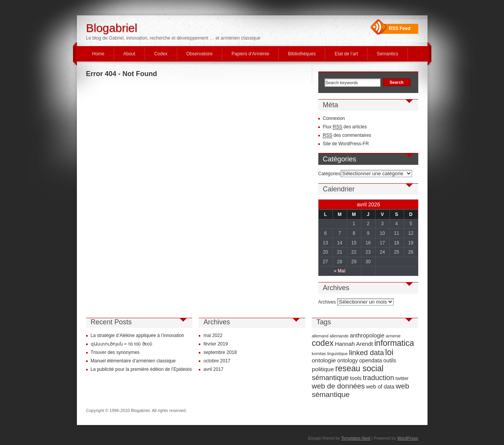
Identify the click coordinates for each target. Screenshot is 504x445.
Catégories (329, 174)
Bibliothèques (302, 54)
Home (98, 54)
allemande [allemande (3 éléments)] (339, 336)
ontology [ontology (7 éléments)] (348, 360)
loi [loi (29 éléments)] (389, 352)
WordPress (408, 438)
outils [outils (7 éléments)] (390, 360)
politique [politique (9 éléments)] (323, 369)
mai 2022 (213, 335)
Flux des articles (345, 127)
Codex (161, 54)
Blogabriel (112, 28)
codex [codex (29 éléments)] (323, 343)
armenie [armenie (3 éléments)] (393, 336)
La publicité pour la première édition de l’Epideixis (141, 369)
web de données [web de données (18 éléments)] (338, 386)
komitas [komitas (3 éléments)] (319, 354)
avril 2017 (213, 369)
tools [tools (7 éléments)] (356, 378)
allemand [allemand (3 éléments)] (320, 336)
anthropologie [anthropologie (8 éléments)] (367, 335)
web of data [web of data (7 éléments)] (380, 387)
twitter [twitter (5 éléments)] (402, 378)
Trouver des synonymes (115, 352)
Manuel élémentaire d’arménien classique (133, 361)
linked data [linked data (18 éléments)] (367, 353)
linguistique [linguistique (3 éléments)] (337, 354)
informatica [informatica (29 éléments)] (394, 343)
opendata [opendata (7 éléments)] (370, 360)
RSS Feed (400, 28)
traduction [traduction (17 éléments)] (379, 378)
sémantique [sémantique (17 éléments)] (330, 378)
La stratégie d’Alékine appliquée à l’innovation (138, 335)
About (129, 54)
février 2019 (215, 344)
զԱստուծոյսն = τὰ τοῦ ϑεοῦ (121, 344)
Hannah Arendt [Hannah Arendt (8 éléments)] (354, 344)
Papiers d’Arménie (250, 54)
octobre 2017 (217, 361)
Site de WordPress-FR (346, 144)
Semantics (388, 54)
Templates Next (356, 438)
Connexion (334, 118)
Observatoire (200, 54)
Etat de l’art (346, 54)
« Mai (339, 271)
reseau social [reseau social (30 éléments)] (359, 369)
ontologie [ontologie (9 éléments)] (324, 360)
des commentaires (347, 135)
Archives (327, 302)
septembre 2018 (220, 352)
